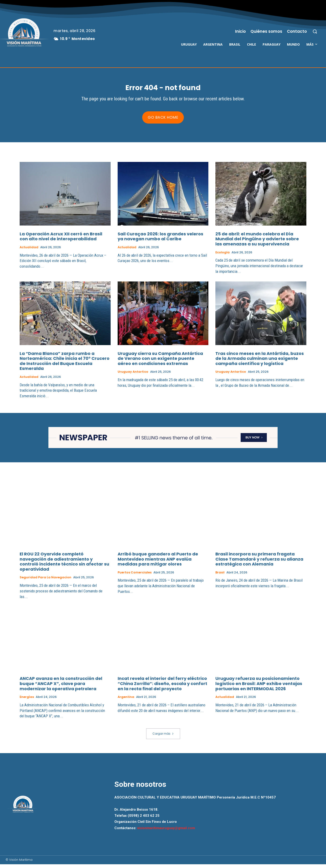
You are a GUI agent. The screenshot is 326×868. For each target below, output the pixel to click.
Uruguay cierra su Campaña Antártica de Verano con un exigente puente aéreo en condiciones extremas (160, 362)
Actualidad (29, 251)
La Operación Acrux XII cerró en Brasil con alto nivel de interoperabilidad (61, 240)
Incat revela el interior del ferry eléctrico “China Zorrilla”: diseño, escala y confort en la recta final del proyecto (162, 687)
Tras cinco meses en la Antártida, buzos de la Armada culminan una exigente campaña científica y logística (260, 362)
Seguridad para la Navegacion (45, 581)
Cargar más (163, 738)
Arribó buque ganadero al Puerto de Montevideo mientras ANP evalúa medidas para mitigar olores (158, 563)
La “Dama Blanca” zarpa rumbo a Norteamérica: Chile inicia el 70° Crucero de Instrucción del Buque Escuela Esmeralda (65, 365)
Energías (27, 701)
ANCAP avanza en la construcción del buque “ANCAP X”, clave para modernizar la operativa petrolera (61, 687)
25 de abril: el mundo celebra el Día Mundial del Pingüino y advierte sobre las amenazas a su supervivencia (257, 243)
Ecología (223, 256)
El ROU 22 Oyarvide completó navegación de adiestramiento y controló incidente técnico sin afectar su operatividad (64, 565)
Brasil (220, 576)
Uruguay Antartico (133, 376)
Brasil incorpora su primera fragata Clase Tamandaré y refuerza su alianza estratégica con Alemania (259, 563)
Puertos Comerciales (135, 576)
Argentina (126, 701)
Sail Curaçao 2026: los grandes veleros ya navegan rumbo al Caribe (160, 240)
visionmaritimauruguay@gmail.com (166, 832)
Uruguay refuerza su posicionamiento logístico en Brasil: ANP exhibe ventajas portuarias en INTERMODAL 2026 (259, 687)
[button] (315, 31)
